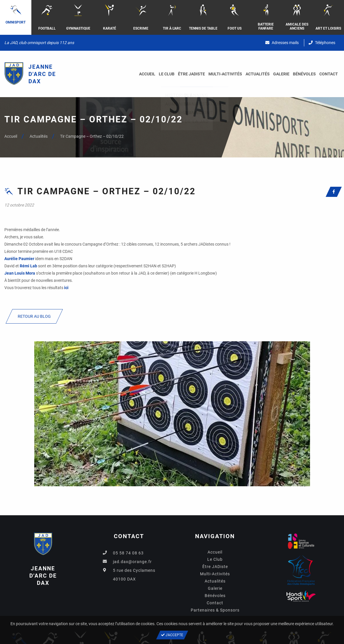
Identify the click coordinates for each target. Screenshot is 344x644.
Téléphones (322, 43)
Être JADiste (191, 74)
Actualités (258, 74)
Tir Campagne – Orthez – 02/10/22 (92, 136)
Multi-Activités (225, 74)
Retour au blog (34, 316)
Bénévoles (304, 74)
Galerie (281, 74)
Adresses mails (282, 43)
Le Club (167, 74)
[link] (19, 259)
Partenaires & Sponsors (215, 610)
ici (66, 288)
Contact (329, 74)
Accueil (147, 74)
